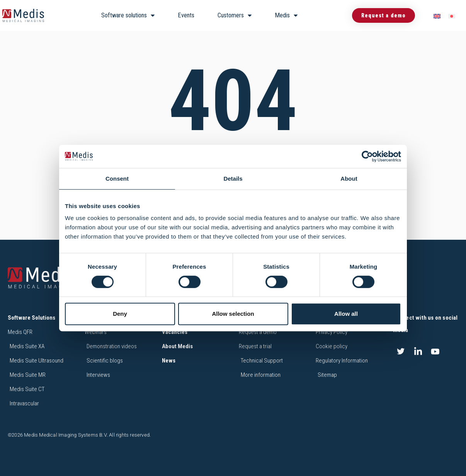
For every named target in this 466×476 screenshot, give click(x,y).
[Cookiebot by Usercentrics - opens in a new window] (367, 156)
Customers (235, 16)
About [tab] (349, 179)
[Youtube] (435, 352)
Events (186, 15)
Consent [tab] (117, 179)
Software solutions (128, 16)
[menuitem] (437, 16)
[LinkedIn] (418, 352)
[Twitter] (401, 352)
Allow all (346, 314)
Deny (120, 314)
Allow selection (233, 314)
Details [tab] (233, 179)
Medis (286, 16)
